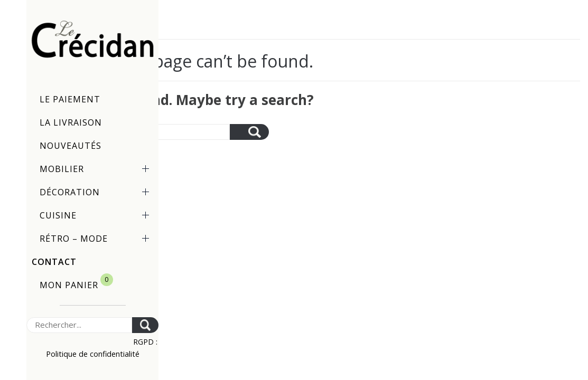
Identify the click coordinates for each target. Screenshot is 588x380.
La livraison (71, 122)
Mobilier (96, 169)
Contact (54, 262)
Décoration (96, 192)
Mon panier (76, 282)
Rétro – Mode (96, 239)
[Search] (79, 325)
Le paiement (70, 99)
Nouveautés (71, 146)
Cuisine (96, 215)
